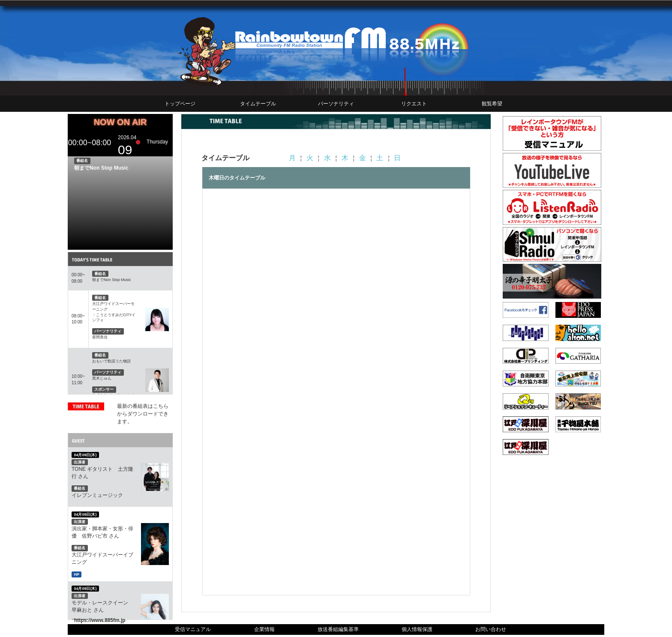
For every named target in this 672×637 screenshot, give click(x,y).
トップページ (180, 104)
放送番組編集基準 (338, 629)
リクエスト (414, 104)
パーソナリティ (336, 104)
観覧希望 (492, 104)
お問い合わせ (491, 629)
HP (76, 574)
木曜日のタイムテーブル (237, 178)
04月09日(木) (85, 455)
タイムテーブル (258, 104)
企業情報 (264, 629)
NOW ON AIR (120, 122)
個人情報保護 (417, 629)
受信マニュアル (193, 629)
